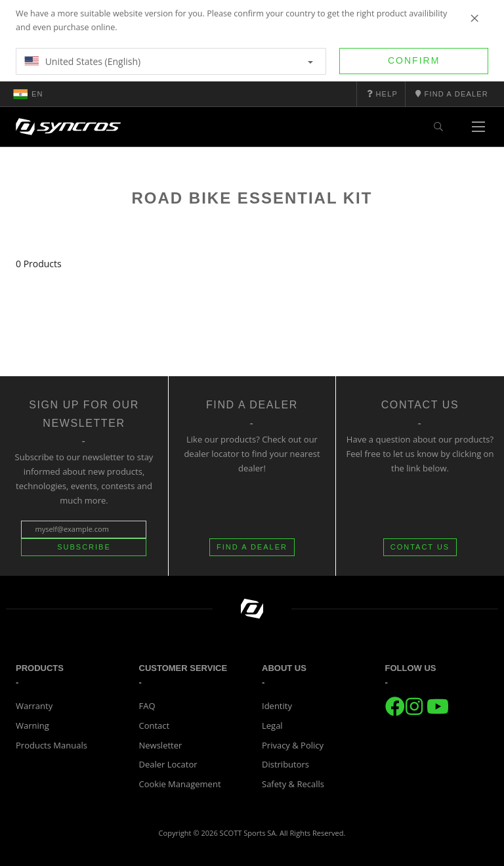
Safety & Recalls (293, 784)
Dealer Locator (168, 764)
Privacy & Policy (293, 745)
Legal (272, 725)
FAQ (147, 706)
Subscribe (84, 547)
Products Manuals (52, 745)
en (28, 94)
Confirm (414, 60)
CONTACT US (420, 547)
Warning (32, 725)
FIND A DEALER (252, 547)
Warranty (34, 706)
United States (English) (169, 61)
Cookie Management (180, 784)
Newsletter (161, 745)
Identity (277, 706)
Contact (155, 725)
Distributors (285, 764)
